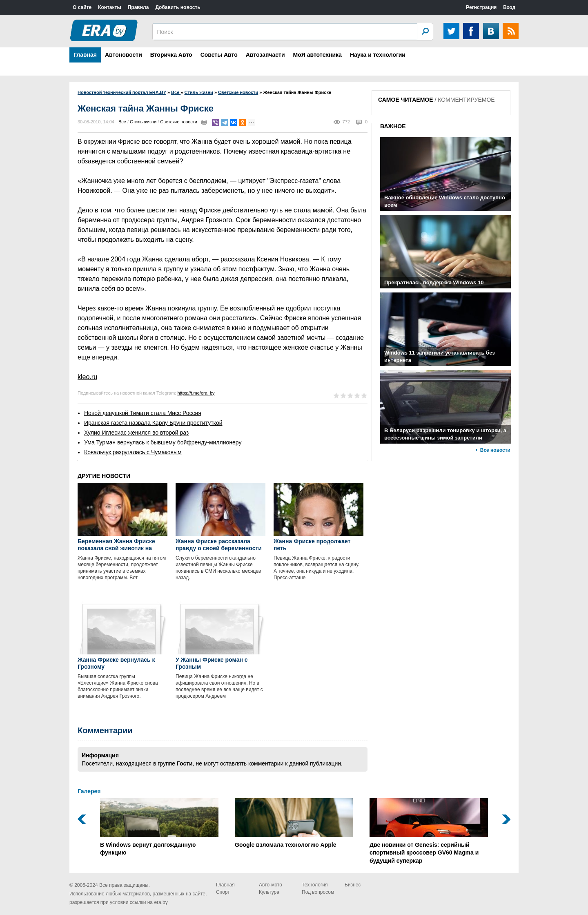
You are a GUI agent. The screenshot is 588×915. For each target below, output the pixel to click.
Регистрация (481, 7)
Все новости (495, 450)
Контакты (110, 7)
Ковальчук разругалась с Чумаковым (133, 452)
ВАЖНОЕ (393, 126)
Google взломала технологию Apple (294, 823)
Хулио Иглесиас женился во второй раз (136, 433)
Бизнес (353, 885)
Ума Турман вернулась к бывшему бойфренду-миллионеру (163, 442)
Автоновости (124, 55)
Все (123, 122)
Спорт (223, 892)
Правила (138, 7)
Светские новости (179, 122)
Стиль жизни (143, 122)
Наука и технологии (378, 55)
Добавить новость (178, 7)
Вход (509, 7)
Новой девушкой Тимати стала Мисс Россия (143, 413)
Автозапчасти (265, 55)
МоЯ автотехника (317, 55)
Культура (269, 892)
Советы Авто (219, 55)
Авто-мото (271, 885)
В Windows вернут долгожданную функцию (159, 827)
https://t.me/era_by (196, 393)
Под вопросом (318, 892)
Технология (315, 885)
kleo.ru (87, 377)
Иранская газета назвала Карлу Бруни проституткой (153, 423)
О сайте (82, 7)
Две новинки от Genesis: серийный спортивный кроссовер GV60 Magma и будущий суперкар (429, 831)
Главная (85, 55)
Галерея (89, 791)
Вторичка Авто (171, 55)
